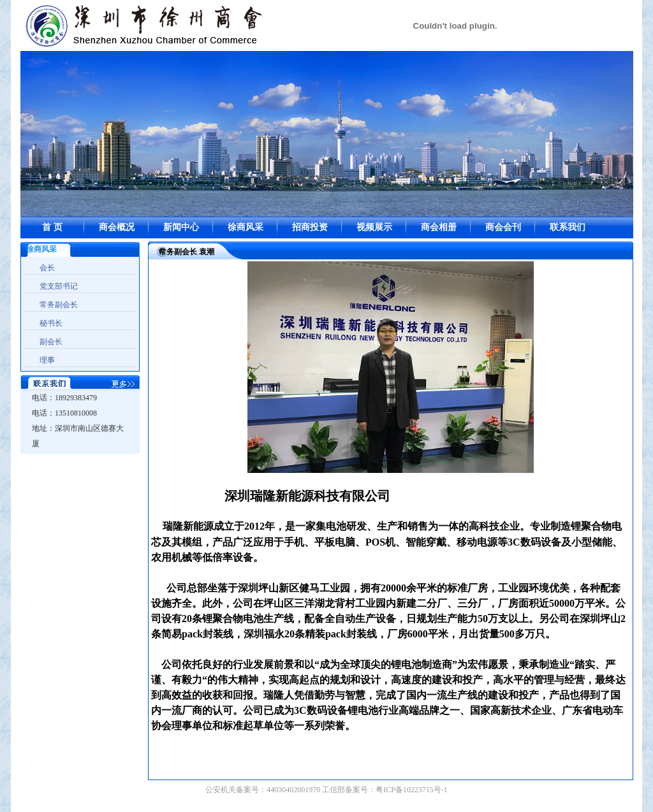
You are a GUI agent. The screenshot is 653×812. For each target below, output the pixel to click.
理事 (47, 360)
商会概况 (117, 227)
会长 (47, 268)
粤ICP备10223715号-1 (412, 790)
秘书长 (51, 323)
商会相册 (439, 227)
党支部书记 (59, 286)
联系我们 (568, 227)
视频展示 (374, 227)
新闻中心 (181, 227)
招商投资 (310, 227)
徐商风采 (246, 227)
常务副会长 (59, 305)
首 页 (52, 227)
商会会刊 (503, 227)
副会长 (51, 342)
